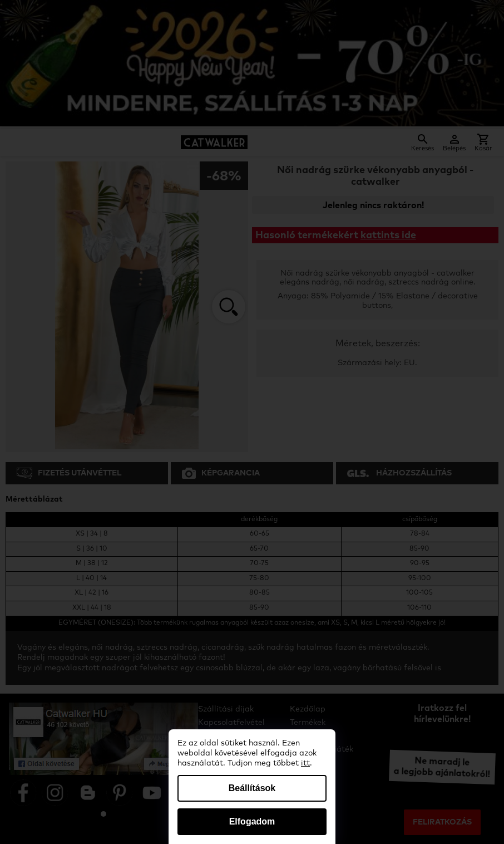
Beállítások (252, 788)
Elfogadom (252, 821)
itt (305, 763)
